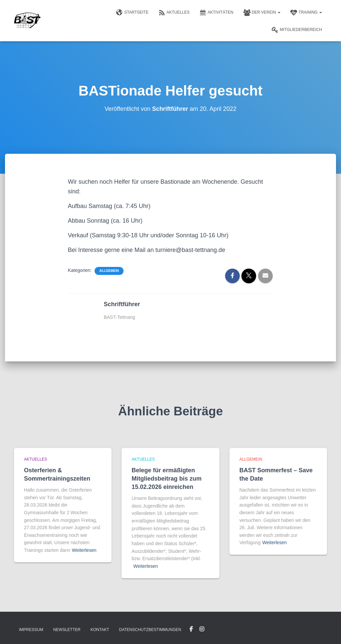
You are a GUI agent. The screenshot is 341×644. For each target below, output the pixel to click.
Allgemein (109, 271)
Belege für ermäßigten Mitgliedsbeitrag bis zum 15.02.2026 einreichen (167, 479)
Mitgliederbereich (297, 30)
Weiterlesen (84, 550)
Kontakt (100, 630)
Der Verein (262, 13)
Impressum (31, 630)
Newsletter (67, 630)
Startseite (132, 13)
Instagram (202, 629)
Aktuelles (174, 13)
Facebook (191, 629)
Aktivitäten (216, 13)
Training (306, 13)
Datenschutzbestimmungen (150, 630)
